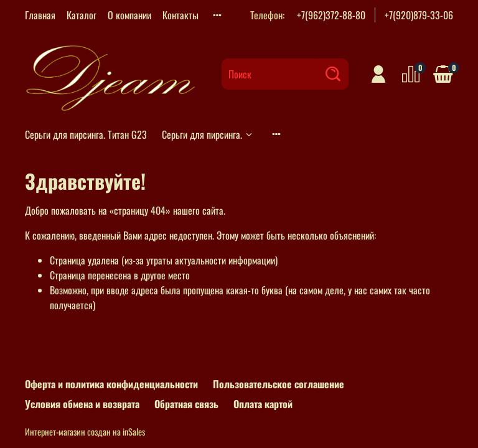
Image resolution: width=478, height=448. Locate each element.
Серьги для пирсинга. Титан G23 (86, 134)
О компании (129, 15)
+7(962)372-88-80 (331, 15)
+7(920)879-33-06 (419, 15)
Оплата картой (263, 404)
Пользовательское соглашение (279, 384)
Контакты (180, 15)
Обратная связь (186, 404)
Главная (40, 15)
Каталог (82, 15)
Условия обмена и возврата (82, 404)
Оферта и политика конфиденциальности (111, 384)
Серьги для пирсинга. (208, 134)
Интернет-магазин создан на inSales (85, 432)
